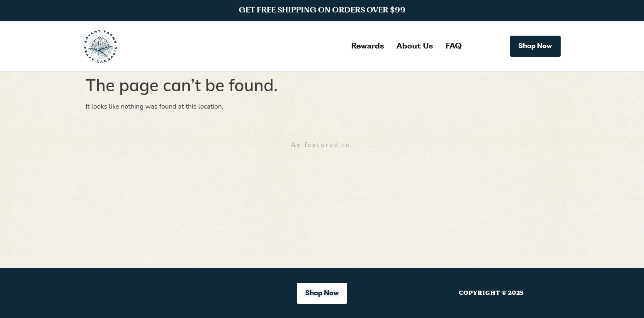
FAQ (453, 46)
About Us (415, 46)
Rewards (368, 46)
